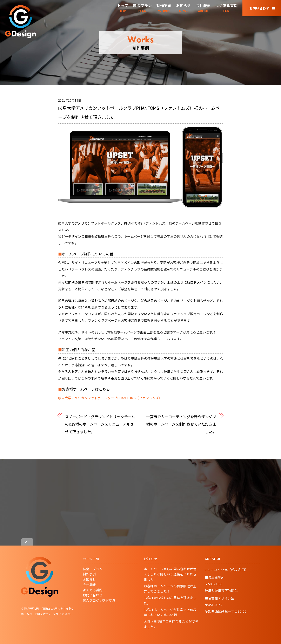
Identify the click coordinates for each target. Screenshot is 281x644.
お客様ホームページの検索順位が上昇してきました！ (170, 589)
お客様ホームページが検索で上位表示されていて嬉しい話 (170, 612)
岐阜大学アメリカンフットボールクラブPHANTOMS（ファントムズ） (110, 398)
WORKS (164, 8)
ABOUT (203, 8)
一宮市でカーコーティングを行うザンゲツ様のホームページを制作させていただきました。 (181, 424)
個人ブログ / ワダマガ (99, 600)
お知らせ (89, 579)
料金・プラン (93, 569)
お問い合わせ (262, 8)
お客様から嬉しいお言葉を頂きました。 (170, 600)
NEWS (183, 8)
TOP (123, 8)
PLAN (142, 8)
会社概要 (89, 584)
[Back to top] (27, 542)
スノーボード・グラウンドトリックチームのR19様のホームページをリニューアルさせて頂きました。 (100, 424)
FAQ (226, 8)
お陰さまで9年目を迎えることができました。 (171, 624)
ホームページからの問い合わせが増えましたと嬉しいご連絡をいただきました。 (170, 574)
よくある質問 (93, 590)
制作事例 (89, 574)
